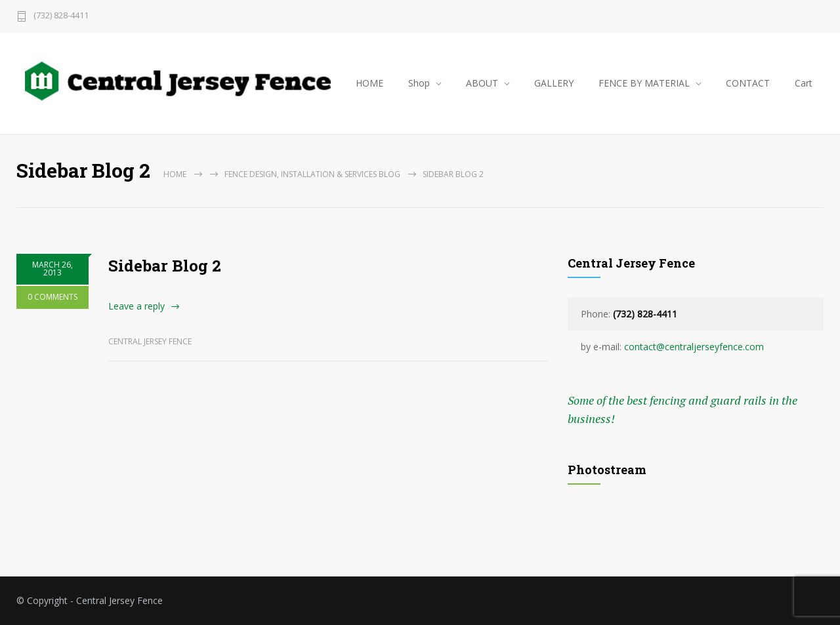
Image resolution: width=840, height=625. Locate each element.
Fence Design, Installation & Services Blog (312, 174)
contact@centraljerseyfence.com (694, 347)
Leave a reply (136, 306)
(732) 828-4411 (61, 16)
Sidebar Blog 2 (165, 266)
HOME (369, 83)
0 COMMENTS (52, 297)
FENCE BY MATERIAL (644, 83)
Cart (804, 83)
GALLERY (554, 83)
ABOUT (482, 83)
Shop (419, 83)
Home (175, 174)
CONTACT (748, 83)
